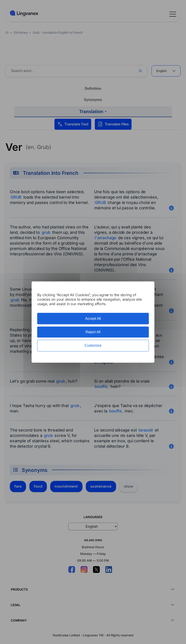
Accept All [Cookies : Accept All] (93, 319)
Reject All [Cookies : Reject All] (93, 332)
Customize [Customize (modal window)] (93, 346)
